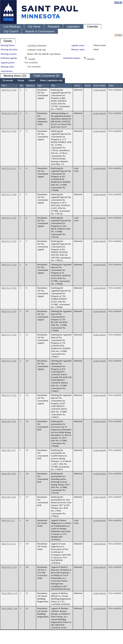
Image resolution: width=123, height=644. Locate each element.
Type (40, 86)
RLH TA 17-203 (9, 90)
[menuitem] (8, 81)
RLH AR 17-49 (9, 497)
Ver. (22, 86)
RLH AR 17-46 (9, 421)
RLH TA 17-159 (9, 131)
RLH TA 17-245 (9, 361)
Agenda (31, 59)
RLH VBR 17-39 (9, 593)
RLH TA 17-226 (9, 335)
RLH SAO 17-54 (9, 113)
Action (77, 86)
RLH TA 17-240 (9, 194)
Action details (99, 90)
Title (53, 86)
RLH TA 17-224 (9, 395)
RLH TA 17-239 (9, 288)
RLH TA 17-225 (9, 311)
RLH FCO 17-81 (9, 567)
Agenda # (30, 86)
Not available (31, 62)
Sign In (118, 2)
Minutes (91, 59)
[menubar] (32, 81)
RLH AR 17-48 (9, 474)
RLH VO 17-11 (9, 544)
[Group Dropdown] (21, 81)
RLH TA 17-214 (9, 264)
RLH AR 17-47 (9, 450)
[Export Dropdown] (32, 81)
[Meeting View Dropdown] (51, 81)
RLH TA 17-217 (9, 168)
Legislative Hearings (37, 45)
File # (4, 86)
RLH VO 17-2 (8, 520)
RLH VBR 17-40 (9, 608)
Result (88, 86)
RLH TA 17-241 (9, 218)
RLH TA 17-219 (9, 241)
